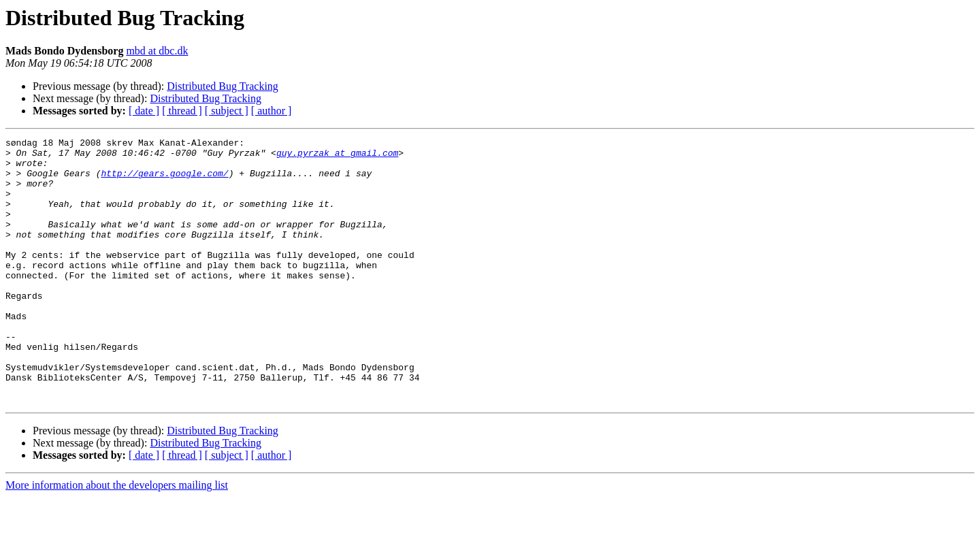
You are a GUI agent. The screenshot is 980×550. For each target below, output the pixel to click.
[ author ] (272, 111)
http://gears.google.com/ (164, 181)
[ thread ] (182, 111)
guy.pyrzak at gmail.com (337, 157)
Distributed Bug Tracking (223, 86)
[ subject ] (227, 111)
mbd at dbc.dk (157, 51)
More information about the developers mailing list (117, 538)
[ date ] (144, 111)
